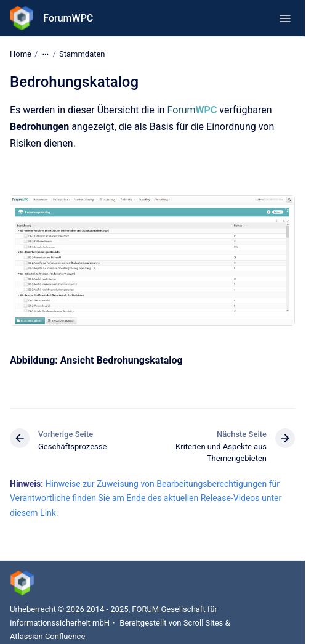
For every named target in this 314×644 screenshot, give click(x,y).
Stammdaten (82, 54)
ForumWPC (68, 18)
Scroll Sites (203, 623)
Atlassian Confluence (47, 636)
